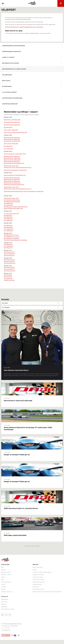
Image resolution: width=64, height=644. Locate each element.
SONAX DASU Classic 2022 (11, 198)
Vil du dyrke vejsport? (9, 92)
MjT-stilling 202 (8, 128)
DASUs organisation (38, 567)
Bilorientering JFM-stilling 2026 (12, 120)
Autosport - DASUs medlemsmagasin (42, 572)
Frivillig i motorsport (38, 577)
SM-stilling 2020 (8, 227)
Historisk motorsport (7, 592)
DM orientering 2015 (9, 268)
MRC (2, 580)
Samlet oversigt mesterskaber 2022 (13, 209)
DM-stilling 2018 (8, 245)
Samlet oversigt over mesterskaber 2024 (15, 154)
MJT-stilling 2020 (8, 231)
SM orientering (8, 277)
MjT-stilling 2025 (8, 146)
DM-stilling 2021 (8, 216)
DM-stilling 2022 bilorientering (12, 200)
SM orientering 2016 (9, 262)
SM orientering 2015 (9, 269)
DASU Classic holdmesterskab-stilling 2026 (15, 133)
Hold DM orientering (9, 280)
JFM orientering (8, 279)
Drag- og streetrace (6, 582)
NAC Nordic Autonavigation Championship (15, 170)
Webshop (4, 604)
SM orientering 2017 (9, 256)
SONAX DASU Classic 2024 (11, 166)
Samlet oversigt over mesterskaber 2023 (15, 175)
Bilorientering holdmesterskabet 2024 (14, 163)
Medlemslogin (5, 599)
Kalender (61, 3)
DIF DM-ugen (36, 587)
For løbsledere (7, 75)
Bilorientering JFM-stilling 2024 (12, 160)
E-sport (3, 584)
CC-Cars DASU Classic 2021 (11, 214)
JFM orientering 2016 (10, 263)
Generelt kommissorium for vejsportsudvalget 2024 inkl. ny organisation (24, 27)
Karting (3, 577)
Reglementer (4, 607)
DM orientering (8, 275)
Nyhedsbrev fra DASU (38, 575)
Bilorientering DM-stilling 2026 (12, 125)
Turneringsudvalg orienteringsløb (13, 46)
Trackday (4, 587)
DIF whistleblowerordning (8, 609)
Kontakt (35, 570)
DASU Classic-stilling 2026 (11, 130)
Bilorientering (7, 87)
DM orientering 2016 (9, 260)
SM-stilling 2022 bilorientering (12, 202)
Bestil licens (4, 602)
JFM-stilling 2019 (8, 237)
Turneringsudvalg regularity (12, 52)
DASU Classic (6, 81)
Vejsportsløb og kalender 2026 (12, 98)
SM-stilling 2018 (8, 248)
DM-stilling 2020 (8, 226)
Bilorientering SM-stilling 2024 (12, 162)
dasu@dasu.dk (7, 630)
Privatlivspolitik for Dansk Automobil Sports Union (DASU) (47, 592)
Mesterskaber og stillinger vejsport (14, 69)
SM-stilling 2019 (11, 239)
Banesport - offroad (6, 575)
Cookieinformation (37, 584)
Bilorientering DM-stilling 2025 (12, 138)
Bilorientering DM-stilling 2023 (12, 178)
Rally (2, 567)
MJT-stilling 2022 (8, 205)
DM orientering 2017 (9, 252)
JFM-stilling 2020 (8, 229)
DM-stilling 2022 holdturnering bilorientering (16, 207)
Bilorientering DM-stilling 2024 (12, 157)
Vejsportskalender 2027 (10, 104)
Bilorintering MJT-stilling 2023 (12, 180)
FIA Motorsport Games (38, 589)
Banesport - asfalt (6, 572)
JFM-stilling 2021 (8, 219)
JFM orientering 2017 (10, 254)
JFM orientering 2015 (10, 271)
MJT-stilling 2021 (8, 221)
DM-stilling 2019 (8, 235)
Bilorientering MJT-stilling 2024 (12, 158)
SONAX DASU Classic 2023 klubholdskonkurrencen (18, 189)
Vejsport (3, 570)
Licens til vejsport (8, 57)
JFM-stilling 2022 (8, 204)
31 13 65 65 (6, 628)
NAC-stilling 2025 (8, 149)
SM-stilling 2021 (8, 217)
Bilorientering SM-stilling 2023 (12, 181)
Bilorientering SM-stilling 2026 (12, 122)
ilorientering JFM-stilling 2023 (12, 183)
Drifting (3, 589)
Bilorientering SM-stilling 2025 (12, 140)
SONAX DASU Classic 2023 (11, 187)
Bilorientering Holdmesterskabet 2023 (14, 185)
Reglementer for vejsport (11, 63)
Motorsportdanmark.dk (39, 582)
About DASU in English (38, 580)
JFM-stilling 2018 (8, 246)
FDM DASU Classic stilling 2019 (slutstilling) (15, 240)
